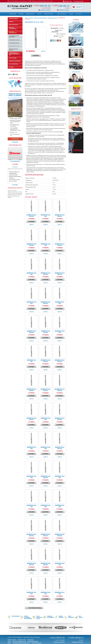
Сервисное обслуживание (76, 96)
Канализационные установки (14, 36)
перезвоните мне (79, 1)
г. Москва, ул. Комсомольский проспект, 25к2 (42, 1)
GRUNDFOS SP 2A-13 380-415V (46, 535)
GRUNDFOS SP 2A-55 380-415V (46, 303)
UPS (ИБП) (11, 67)
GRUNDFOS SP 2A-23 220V (31, 593)
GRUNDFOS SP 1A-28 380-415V (60, 361)
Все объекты (15, 142)
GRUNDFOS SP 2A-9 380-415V (31, 564)
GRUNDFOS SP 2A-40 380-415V (60, 535)
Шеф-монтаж (76, 84)
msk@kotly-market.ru (64, 10)
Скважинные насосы (52, 18)
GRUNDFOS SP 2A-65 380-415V (31, 216)
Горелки (11, 22)
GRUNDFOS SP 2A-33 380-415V (60, 274)
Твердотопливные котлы (19, 641)
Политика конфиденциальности (21, 643)
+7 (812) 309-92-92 (57, 638)
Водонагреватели (14, 25)
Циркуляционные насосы (14, 49)
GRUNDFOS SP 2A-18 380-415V (46, 477)
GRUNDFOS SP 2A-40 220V (31, 506)
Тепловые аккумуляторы (13, 28)
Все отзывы (15, 185)
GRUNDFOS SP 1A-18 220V (46, 419)
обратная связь (68, 1)
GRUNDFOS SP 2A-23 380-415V (46, 274)
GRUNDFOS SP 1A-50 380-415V (46, 361)
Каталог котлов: (12, 640)
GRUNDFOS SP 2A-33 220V (46, 245)
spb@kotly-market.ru (45, 10)
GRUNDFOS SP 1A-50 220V (60, 564)
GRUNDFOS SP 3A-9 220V (60, 506)
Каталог (31, 18)
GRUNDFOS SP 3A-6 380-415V (46, 332)
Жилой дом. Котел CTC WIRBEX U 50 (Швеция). (15, 94)
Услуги (76, 20)
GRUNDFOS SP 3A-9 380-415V (31, 332)
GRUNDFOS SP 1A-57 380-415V (60, 245)
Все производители (15, 161)
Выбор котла (30, 14)
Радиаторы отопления (15, 61)
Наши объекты (15, 91)
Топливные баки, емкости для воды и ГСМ (14, 54)
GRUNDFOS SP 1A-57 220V (46, 216)
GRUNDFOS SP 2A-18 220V (31, 303)
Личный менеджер (76, 72)
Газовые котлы (22, 640)
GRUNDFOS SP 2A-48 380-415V (31, 245)
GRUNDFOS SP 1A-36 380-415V (46, 390)
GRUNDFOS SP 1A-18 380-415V (31, 535)
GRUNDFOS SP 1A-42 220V (46, 448)
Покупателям (48, 14)
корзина (78, 7)
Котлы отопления (13, 19)
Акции (71, 14)
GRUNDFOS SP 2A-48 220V (60, 332)
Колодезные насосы (14, 40)
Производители (15, 145)
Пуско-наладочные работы (76, 47)
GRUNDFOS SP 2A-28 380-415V (31, 419)
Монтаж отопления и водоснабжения (76, 35)
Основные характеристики (56, 25)
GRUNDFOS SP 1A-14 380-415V (60, 390)
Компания (13, 14)
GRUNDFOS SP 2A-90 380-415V (46, 564)
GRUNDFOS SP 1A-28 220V (31, 274)
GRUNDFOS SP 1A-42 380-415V (60, 216)
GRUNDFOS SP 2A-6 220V (31, 361)
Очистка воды (13, 58)
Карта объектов (15, 78)
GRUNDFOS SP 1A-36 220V (31, 477)
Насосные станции (14, 43)
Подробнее (15, 139)
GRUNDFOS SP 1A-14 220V (60, 477)
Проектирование (76, 22)
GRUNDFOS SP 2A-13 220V (46, 506)
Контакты (79, 14)
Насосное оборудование (40, 18)
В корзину (36, 56)
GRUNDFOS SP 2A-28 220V (46, 593)
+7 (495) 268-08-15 (76, 638)
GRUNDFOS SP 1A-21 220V (60, 593)
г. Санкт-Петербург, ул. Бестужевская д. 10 (19, 1)
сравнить (43, 51)
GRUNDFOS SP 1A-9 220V (31, 448)
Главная (27, 18)
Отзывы (15, 164)
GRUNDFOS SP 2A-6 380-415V (60, 448)
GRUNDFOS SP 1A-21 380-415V (60, 419)
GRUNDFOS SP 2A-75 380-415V (31, 390)
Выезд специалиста (76, 60)
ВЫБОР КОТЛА (76, 109)
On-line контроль (14, 64)
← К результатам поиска (34, 608)
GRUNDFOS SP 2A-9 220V (60, 303)
